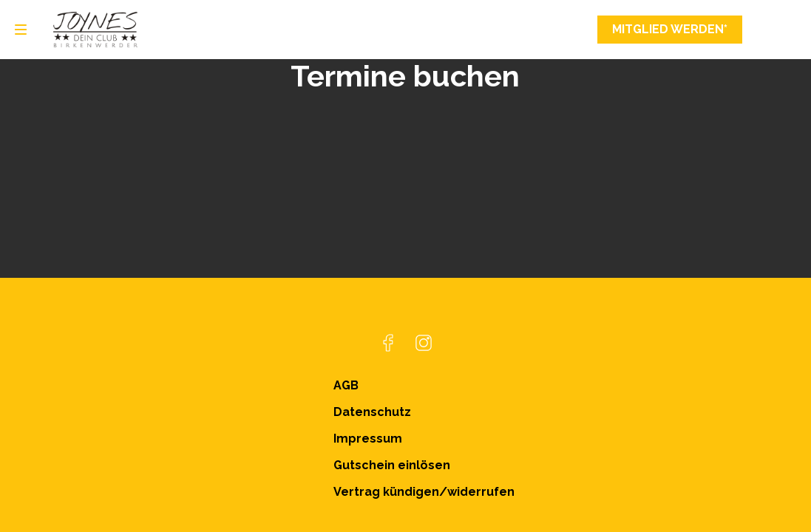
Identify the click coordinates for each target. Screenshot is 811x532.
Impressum (368, 439)
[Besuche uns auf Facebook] (388, 343)
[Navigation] (21, 30)
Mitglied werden (670, 30)
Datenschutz (372, 412)
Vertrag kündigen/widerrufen (424, 492)
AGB (346, 385)
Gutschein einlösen (392, 465)
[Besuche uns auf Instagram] (424, 343)
